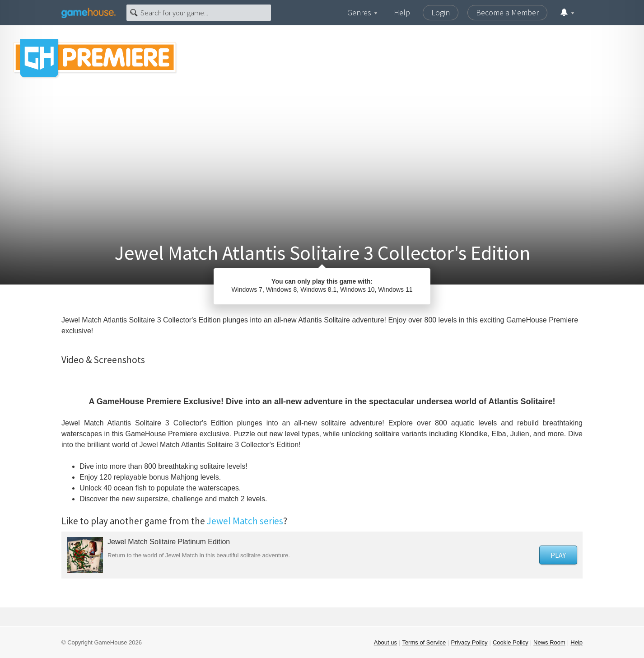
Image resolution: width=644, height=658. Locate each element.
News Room (549, 642)
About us (385, 642)
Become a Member (507, 12)
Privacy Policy (469, 642)
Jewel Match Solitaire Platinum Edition (169, 542)
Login (441, 12)
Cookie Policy (511, 642)
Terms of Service (424, 642)
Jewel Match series (245, 521)
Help (402, 12)
